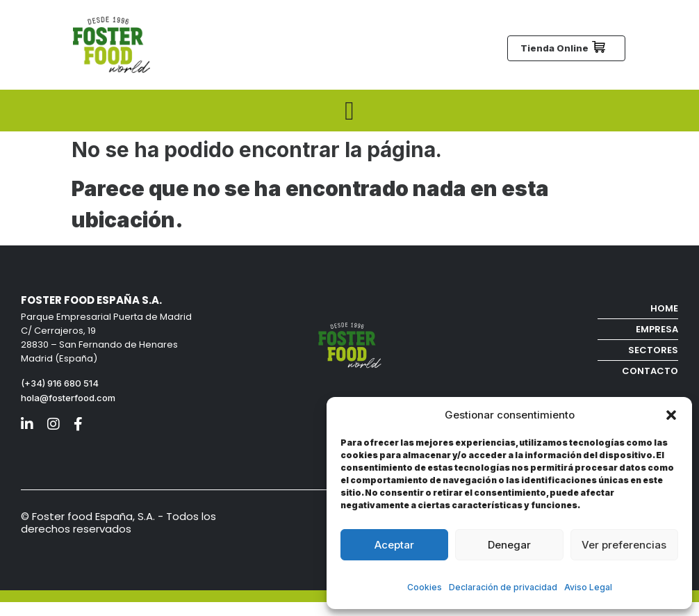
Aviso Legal (588, 587)
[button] (671, 415)
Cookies (425, 587)
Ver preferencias (624, 545)
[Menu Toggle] (349, 111)
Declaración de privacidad (503, 587)
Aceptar (394, 545)
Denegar (509, 545)
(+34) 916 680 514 (61, 383)
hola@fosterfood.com (68, 398)
